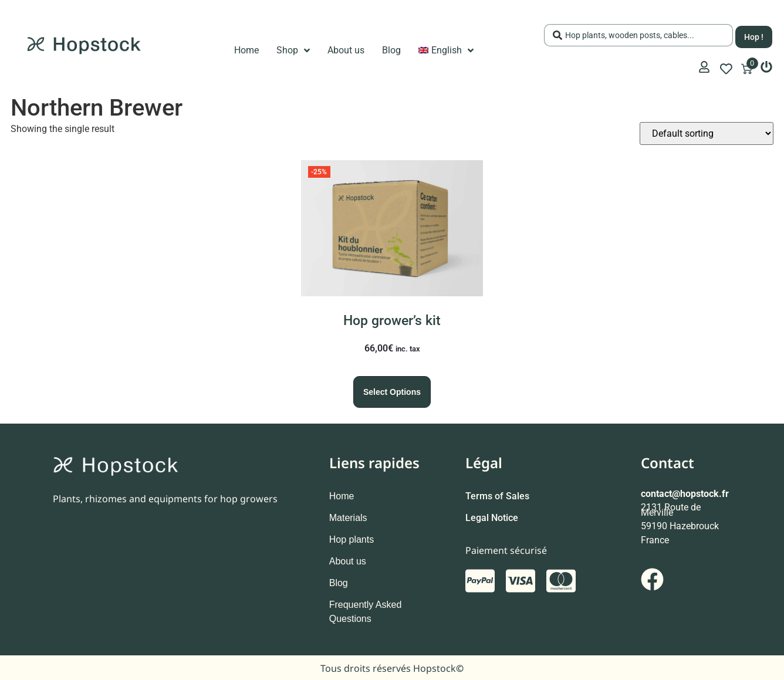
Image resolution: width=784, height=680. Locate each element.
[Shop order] (707, 133)
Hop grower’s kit (392, 321)
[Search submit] (754, 35)
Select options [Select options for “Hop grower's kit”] (392, 392)
